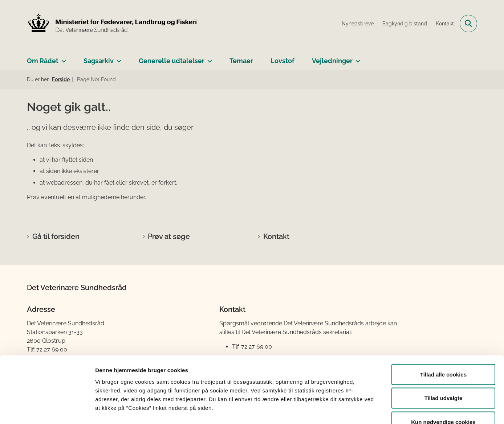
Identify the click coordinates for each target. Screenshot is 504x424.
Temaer (241, 61)
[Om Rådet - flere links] (62, 58)
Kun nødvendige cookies (443, 376)
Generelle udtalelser (172, 61)
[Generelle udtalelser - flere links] (208, 58)
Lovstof (283, 61)
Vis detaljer (377, 410)
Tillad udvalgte (444, 353)
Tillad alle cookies (443, 329)
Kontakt (276, 236)
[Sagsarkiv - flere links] (117, 58)
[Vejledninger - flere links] (356, 58)
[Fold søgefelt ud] (468, 24)
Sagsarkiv (99, 61)
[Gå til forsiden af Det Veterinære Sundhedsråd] (112, 24)
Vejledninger (332, 61)
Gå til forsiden (56, 236)
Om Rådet (43, 61)
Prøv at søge (169, 236)
